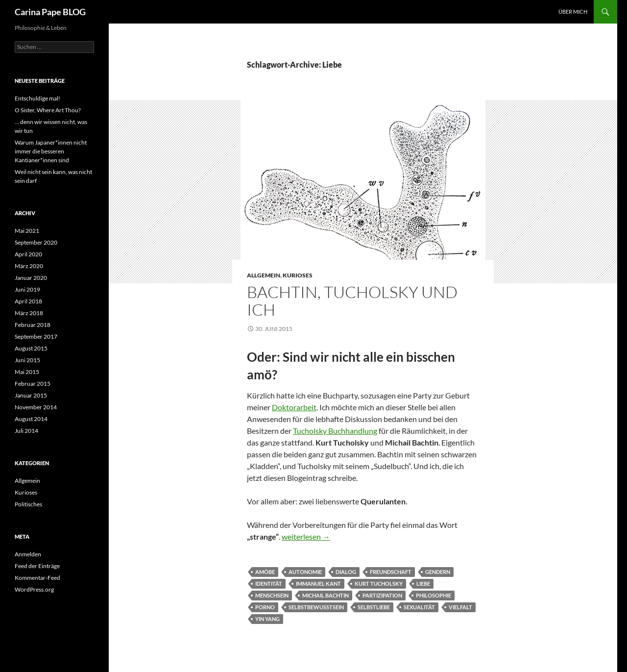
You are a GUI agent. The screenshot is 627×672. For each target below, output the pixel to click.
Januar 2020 (31, 278)
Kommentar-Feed (37, 578)
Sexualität (419, 607)
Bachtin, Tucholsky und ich (352, 301)
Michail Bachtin (326, 595)
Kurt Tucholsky (379, 584)
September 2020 (36, 242)
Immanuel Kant (318, 584)
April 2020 (28, 254)
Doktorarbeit (294, 407)
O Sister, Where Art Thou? (48, 110)
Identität (269, 584)
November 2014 (36, 407)
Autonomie (305, 572)
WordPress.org (34, 589)
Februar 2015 (33, 384)
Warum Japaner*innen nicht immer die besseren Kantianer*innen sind (51, 151)
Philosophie (434, 595)
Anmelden (28, 554)
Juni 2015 (27, 360)
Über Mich (573, 12)
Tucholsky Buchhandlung (335, 431)
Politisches (28, 504)
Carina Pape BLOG (50, 12)
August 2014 (31, 419)
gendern (438, 572)
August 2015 (31, 348)
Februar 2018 (33, 325)
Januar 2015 (31, 395)
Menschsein (272, 595)
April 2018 (28, 301)
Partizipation (382, 595)
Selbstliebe (374, 607)
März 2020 (29, 266)
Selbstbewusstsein (316, 607)
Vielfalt (460, 607)
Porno (265, 607)
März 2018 (29, 313)
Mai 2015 (27, 372)
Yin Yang (267, 619)
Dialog (346, 572)
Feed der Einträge (37, 566)
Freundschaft (391, 572)
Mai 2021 (27, 231)
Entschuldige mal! (37, 98)
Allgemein (264, 275)
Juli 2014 (26, 431)
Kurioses (298, 275)
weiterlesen (306, 536)
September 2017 (36, 336)
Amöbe (265, 572)
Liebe (423, 584)
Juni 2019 (27, 289)
